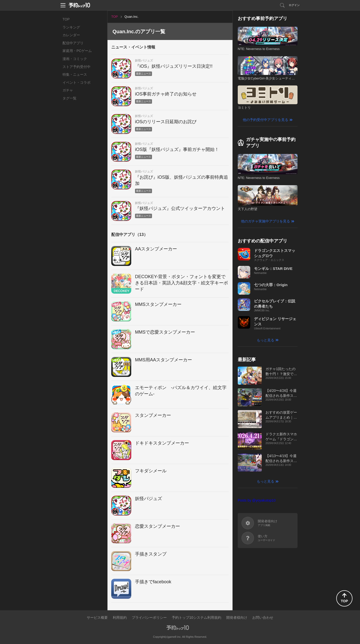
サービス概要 (97, 618)
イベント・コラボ (76, 82)
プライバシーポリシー (149, 618)
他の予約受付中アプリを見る (265, 120)
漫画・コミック (75, 59)
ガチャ (68, 90)
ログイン (294, 5)
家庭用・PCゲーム (77, 51)
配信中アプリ (73, 43)
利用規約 (120, 618)
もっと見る (265, 340)
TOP (66, 19)
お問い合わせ (263, 618)
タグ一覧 (69, 98)
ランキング (71, 27)
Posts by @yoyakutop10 (257, 500)
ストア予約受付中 (76, 67)
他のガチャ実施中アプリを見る (265, 221)
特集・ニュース (75, 74)
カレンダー (71, 35)
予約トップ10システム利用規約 (196, 618)
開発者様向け (237, 618)
